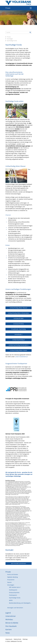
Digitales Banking (13, 577)
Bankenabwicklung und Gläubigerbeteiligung (20, 603)
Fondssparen (13, 595)
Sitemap (25, 639)
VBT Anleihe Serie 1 (15, 587)
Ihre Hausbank (11, 626)
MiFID (11, 600)
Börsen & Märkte (12, 623)
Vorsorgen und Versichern (15, 608)
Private (8, 8)
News (8, 633)
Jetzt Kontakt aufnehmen (19, 563)
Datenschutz (17, 639)
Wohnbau (9, 619)
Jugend (8, 613)
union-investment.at (21, 357)
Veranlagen (10, 39)
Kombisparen (13, 590)
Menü (31, 8)
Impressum (9, 639)
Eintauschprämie (14, 592)
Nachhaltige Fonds (12, 41)
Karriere (9, 629)
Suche (30, 32)
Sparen (9, 582)
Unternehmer (11, 616)
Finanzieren (11, 580)
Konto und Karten (13, 574)
